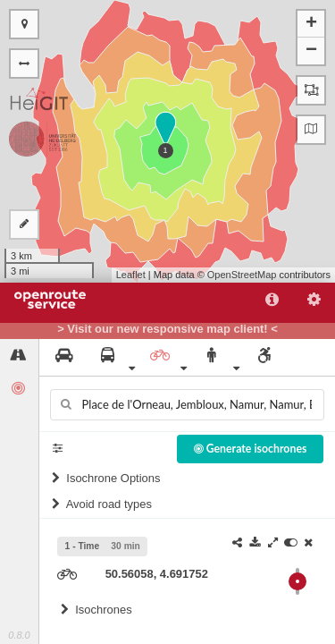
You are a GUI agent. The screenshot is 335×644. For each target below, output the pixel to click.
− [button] (311, 51)
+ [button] (311, 24)
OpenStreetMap (242, 275)
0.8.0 (19, 635)
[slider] (297, 581)
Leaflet (131, 275)
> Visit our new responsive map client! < (167, 329)
